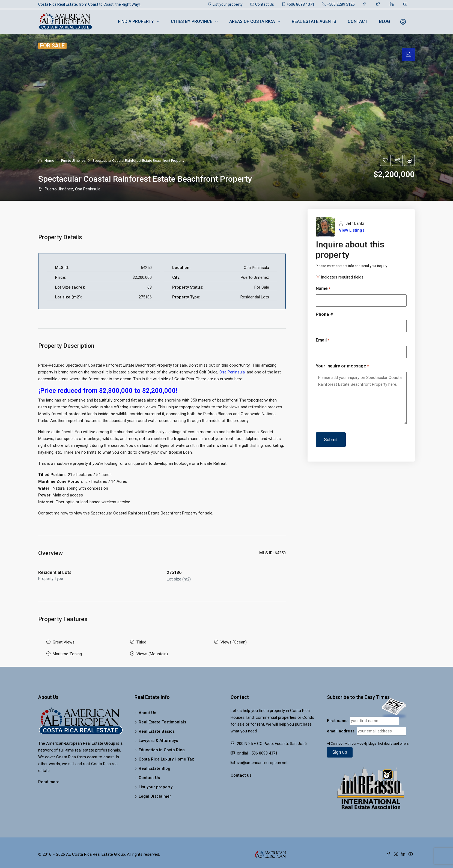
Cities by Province (192, 21)
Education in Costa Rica (162, 746)
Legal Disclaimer (155, 792)
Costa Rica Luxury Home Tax (166, 755)
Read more (49, 777)
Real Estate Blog (154, 764)
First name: (338, 716)
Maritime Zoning (67, 651)
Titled (141, 641)
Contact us (241, 771)
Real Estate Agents (314, 21)
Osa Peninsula (232, 372)
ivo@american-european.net (262, 758)
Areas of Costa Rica (252, 21)
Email (322, 340)
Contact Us (262, 4)
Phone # (324, 314)
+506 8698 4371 (298, 4)
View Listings (352, 230)
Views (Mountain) (152, 651)
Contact (358, 21)
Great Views (64, 641)
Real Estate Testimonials (162, 718)
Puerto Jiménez (73, 161)
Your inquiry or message (342, 366)
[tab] (409, 55)
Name (323, 289)
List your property (225, 4)
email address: (341, 727)
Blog (385, 21)
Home (49, 161)
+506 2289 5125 (338, 4)
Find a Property (136, 21)
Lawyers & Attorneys (158, 736)
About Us (147, 708)
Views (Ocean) (234, 641)
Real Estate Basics (157, 727)
